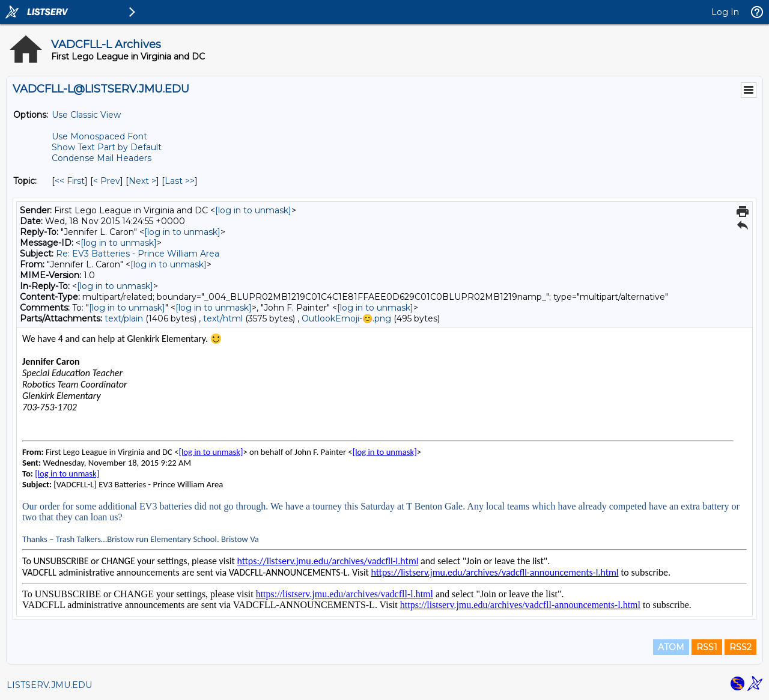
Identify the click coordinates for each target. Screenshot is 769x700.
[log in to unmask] (253, 210)
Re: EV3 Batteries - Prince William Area (138, 254)
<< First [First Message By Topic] (70, 181)
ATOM (671, 647)
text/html (223, 318)
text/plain (124, 318)
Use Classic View (86, 115)
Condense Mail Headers (102, 158)
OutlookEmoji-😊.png (346, 318)
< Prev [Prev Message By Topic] (107, 181)
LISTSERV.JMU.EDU (49, 685)
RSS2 (740, 647)
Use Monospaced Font (99, 136)
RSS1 (707, 647)
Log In (725, 12)
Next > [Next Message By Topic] (142, 181)
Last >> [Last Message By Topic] (180, 181)
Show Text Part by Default (107, 147)
